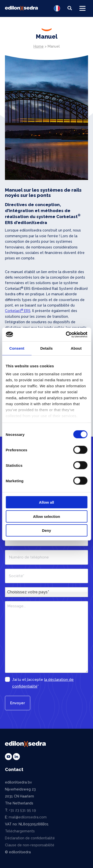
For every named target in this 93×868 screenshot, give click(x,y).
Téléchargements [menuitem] (20, 831)
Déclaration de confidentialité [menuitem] (30, 838)
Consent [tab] (17, 348)
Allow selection (46, 516)
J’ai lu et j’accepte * (43, 683)
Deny (46, 530)
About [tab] (76, 348)
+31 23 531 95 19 (22, 810)
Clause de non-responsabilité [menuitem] (30, 845)
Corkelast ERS (18, 311)
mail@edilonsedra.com (28, 817)
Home (39, 46)
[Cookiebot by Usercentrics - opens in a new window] (66, 334)
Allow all (46, 502)
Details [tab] (47, 348)
